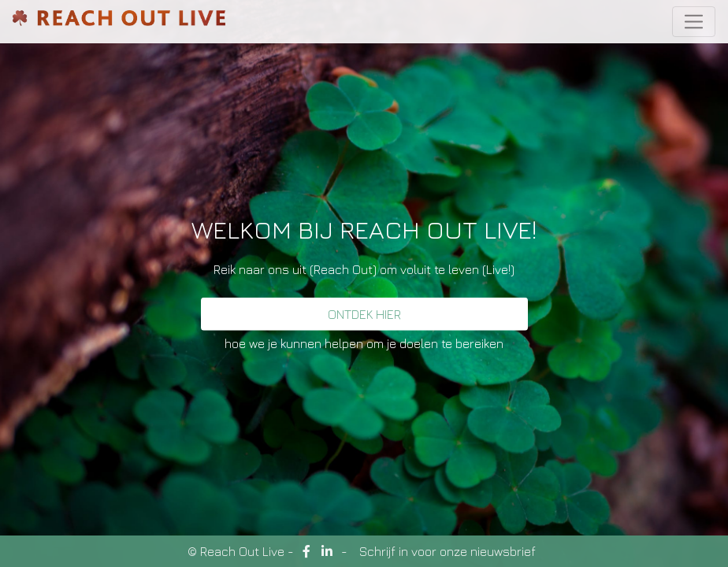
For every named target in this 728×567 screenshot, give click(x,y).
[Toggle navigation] (694, 22)
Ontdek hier (364, 314)
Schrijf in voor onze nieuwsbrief (448, 551)
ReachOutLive (119, 22)
